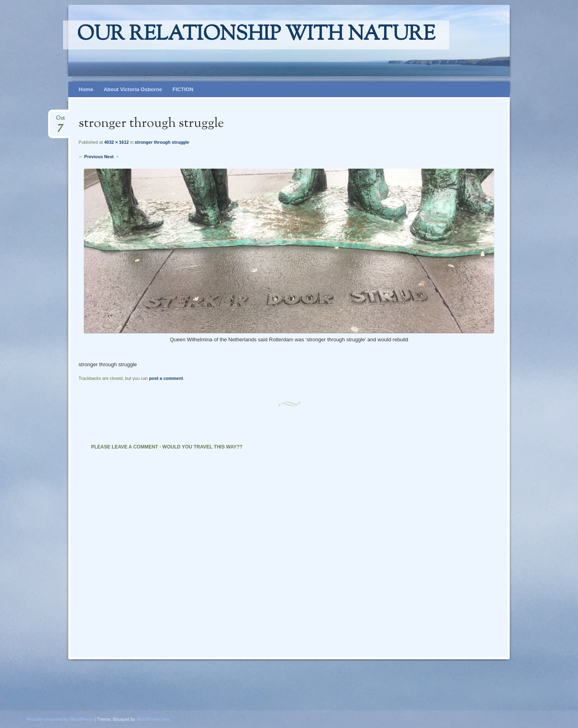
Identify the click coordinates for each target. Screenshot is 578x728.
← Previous (91, 157)
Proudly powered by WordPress (60, 719)
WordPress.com (153, 719)
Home (86, 89)
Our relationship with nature (256, 35)
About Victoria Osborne (133, 89)
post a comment (166, 378)
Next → (112, 157)
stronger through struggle (162, 142)
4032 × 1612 (116, 142)
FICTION (183, 89)
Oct (60, 121)
